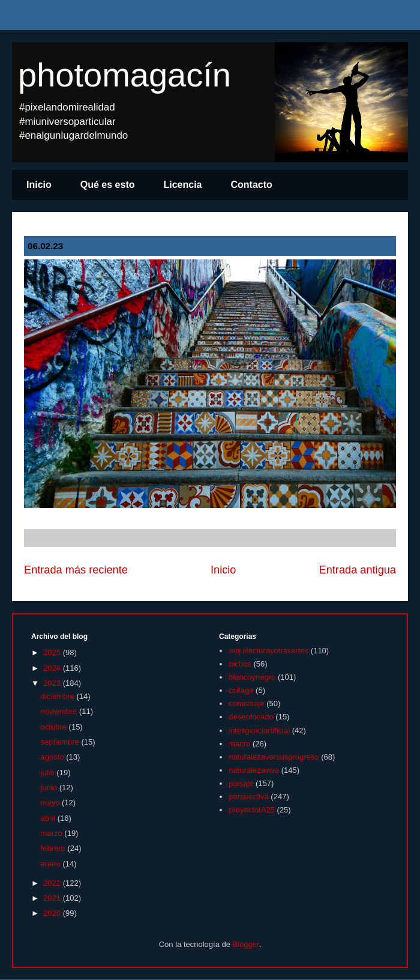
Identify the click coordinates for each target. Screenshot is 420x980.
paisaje (241, 783)
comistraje (246, 703)
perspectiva (248, 797)
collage (241, 690)
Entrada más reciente (76, 570)
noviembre (60, 711)
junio (50, 788)
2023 (53, 683)
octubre (55, 727)
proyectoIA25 (252, 810)
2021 (53, 898)
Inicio (39, 185)
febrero (54, 848)
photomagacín (124, 75)
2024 (53, 668)
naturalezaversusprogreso (274, 757)
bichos (240, 664)
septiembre (61, 742)
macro (239, 744)
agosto (54, 757)
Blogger (246, 944)
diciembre (59, 696)
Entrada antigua (358, 570)
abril (49, 818)
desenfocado (251, 717)
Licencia (182, 185)
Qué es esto (108, 185)
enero (52, 864)
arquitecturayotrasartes (268, 651)
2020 (53, 913)
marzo (53, 833)
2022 (53, 883)
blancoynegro (252, 677)
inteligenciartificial (259, 730)
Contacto (252, 185)
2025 (53, 652)
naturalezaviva (254, 770)
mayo (51, 803)
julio (49, 773)
